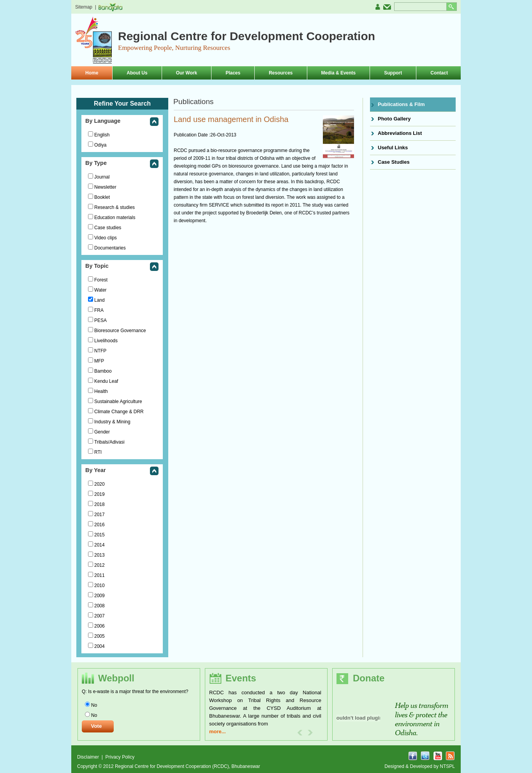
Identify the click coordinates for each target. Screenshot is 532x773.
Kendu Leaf (106, 381)
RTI (98, 452)
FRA (99, 310)
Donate (369, 678)
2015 (100, 535)
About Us (137, 73)
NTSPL (447, 766)
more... (218, 731)
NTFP (100, 351)
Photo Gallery (394, 119)
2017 (100, 515)
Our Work (187, 73)
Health (101, 391)
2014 (100, 545)
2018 (100, 504)
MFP (99, 361)
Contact (439, 73)
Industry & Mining (112, 422)
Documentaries (110, 248)
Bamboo (103, 371)
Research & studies (115, 207)
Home (92, 73)
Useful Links (393, 148)
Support (393, 73)
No (94, 705)
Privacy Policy (120, 757)
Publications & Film (401, 104)
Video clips (106, 238)
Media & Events (339, 73)
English (102, 135)
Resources (281, 73)
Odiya (100, 145)
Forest (101, 280)
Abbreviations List (400, 133)
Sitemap (84, 7)
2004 (100, 646)
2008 (100, 606)
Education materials (115, 218)
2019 (100, 494)
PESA (100, 320)
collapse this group (154, 122)
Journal (102, 177)
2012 (100, 565)
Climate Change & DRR (119, 412)
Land (100, 300)
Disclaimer (89, 757)
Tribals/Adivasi (109, 442)
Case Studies (394, 162)
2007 (100, 616)
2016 (100, 525)
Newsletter (105, 187)
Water (100, 290)
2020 (100, 484)
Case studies (108, 228)
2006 (100, 626)
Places (233, 73)
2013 (100, 555)
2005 (100, 636)
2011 (100, 575)
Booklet (102, 197)
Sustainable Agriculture (118, 402)
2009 (100, 596)
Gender (102, 432)
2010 (100, 585)
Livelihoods (106, 341)
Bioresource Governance (120, 331)
